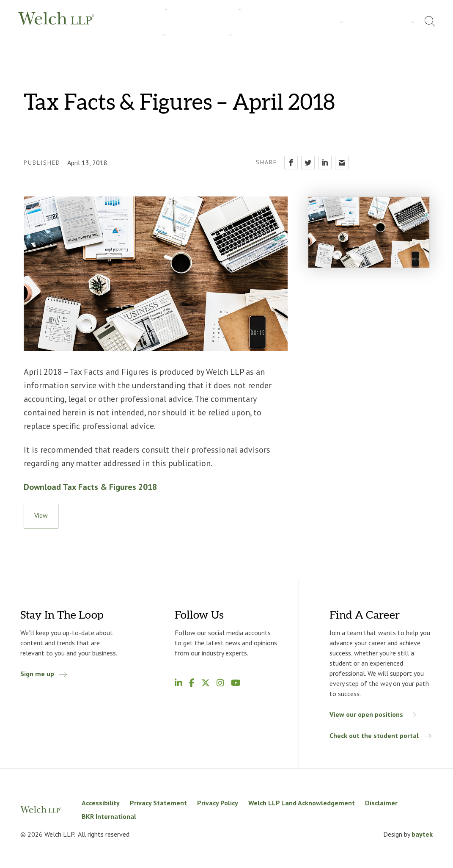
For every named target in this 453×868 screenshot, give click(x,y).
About (356, 21)
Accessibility (101, 803)
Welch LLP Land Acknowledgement (302, 803)
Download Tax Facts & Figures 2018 (90, 487)
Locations (393, 21)
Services (125, 22)
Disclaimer (381, 803)
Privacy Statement (158, 803)
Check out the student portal (374, 735)
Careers (249, 22)
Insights (210, 22)
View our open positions (366, 714)
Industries (167, 22)
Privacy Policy (218, 803)
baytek (422, 834)
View (41, 515)
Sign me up (37, 674)
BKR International (109, 816)
